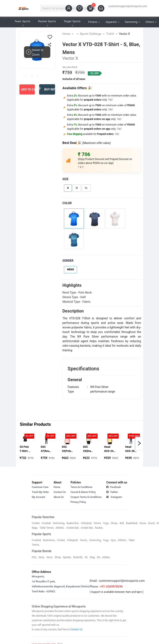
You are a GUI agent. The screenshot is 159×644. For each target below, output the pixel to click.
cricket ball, (73, 528)
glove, (143, 523)
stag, (92, 557)
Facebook (113, 487)
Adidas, (106, 557)
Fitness (94, 22)
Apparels (112, 22)
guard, (152, 523)
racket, (99, 528)
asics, (50, 557)
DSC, (34, 557)
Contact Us (60, 492)
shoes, (114, 523)
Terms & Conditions (82, 487)
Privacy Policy (78, 502)
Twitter (112, 492)
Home (66, 34)
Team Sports (23, 23)
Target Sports (73, 23)
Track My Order (40, 492)
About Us (59, 497)
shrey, (58, 557)
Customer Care (40, 487)
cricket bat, (87, 528)
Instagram (114, 497)
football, (46, 523)
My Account (39, 497)
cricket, (36, 523)
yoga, (106, 523)
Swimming (132, 22)
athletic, (60, 528)
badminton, (73, 523)
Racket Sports (47, 23)
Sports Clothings (91, 34)
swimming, (59, 523)
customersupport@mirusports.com (128, 6)
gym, (114, 540)
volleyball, (86, 523)
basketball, (132, 523)
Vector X (125, 34)
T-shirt (110, 34)
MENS (70, 270)
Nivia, (42, 557)
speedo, (67, 557)
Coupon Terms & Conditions (86, 497)
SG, (99, 557)
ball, (122, 523)
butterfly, (78, 557)
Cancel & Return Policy (83, 492)
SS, (86, 557)
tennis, (98, 523)
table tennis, (47, 528)
